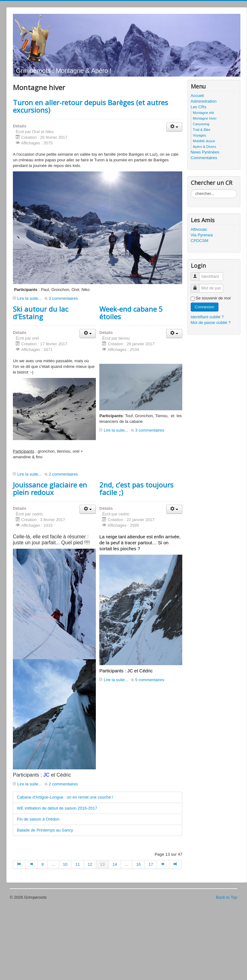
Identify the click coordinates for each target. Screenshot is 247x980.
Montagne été (203, 113)
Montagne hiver (205, 118)
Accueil (197, 96)
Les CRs (199, 107)
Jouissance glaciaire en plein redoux (50, 488)
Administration (204, 101)
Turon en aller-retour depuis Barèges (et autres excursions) (91, 106)
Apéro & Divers (205, 147)
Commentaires (204, 158)
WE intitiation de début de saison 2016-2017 (57, 808)
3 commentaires (63, 298)
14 (115, 864)
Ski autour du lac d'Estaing (41, 313)
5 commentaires (150, 680)
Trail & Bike (202, 130)
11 (78, 864)
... (53, 864)
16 (138, 864)
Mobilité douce (204, 141)
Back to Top (227, 897)
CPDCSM (200, 241)
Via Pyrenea (202, 235)
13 (102, 864)
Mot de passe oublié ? (211, 323)
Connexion (205, 307)
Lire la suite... (29, 298)
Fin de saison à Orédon (38, 819)
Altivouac (199, 229)
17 (151, 864)
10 (65, 864)
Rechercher (191, 189)
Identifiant (198, 274)
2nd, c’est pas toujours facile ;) (136, 488)
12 (90, 864)
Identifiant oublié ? (207, 317)
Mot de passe (198, 285)
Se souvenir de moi (213, 298)
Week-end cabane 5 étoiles (131, 313)
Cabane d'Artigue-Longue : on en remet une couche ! (65, 797)
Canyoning (201, 124)
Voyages (200, 135)
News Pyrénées (205, 152)
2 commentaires (63, 474)
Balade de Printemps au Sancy (45, 830)
